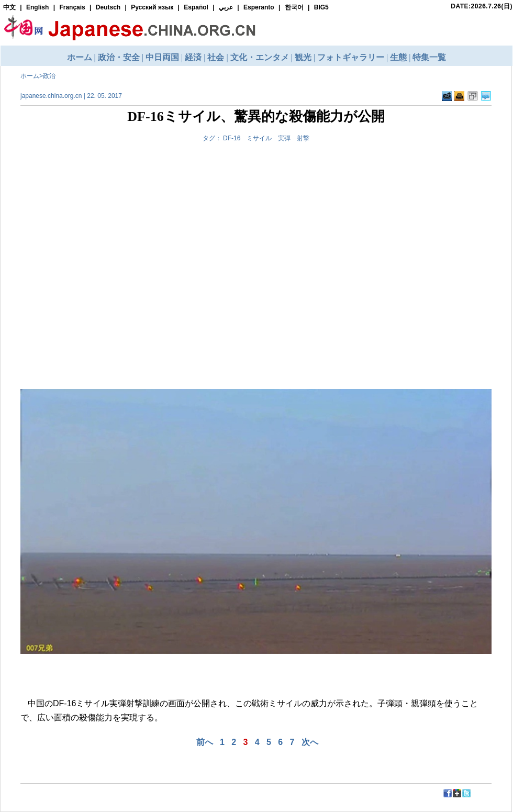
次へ (310, 742)
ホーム (30, 76)
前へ (205, 742)
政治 (49, 76)
